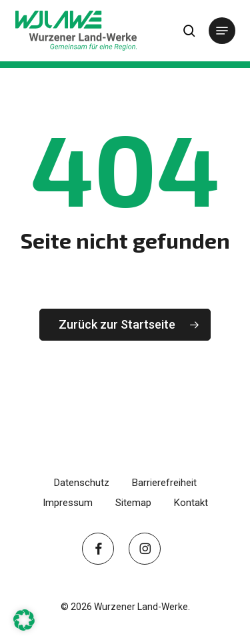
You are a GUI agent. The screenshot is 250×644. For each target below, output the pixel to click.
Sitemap (133, 503)
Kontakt (191, 503)
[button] (222, 31)
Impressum (68, 503)
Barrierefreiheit (164, 483)
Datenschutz (82, 483)
